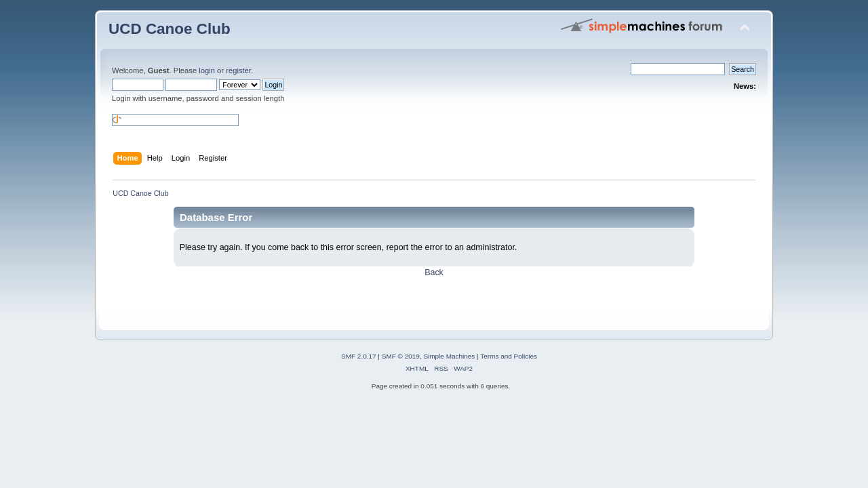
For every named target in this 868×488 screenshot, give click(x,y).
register (238, 70)
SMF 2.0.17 (359, 356)
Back (434, 272)
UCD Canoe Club (170, 29)
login (207, 70)
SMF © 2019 (401, 356)
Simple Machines (449, 356)
